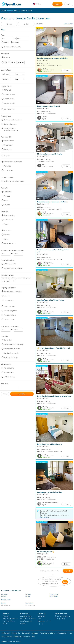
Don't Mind (8, 192)
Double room (8, 145)
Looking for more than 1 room (14, 181)
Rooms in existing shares (12, 120)
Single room (8, 149)
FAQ (39, 619)
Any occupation (9, 215)
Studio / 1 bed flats (10, 124)
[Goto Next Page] (68, 571)
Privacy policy (60, 619)
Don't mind (8, 340)
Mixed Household (10, 243)
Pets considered (9, 306)
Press (70, 633)
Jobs (33, 636)
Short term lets (9, 109)
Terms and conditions (62, 616)
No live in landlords (11, 357)
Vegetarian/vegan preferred (13, 268)
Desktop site (16, 633)
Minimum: (5, 74)
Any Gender (8, 230)
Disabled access (9, 319)
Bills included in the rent (12, 47)
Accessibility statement (22, 636)
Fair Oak (28, 596)
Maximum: (5, 79)
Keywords (5, 384)
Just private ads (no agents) (14, 344)
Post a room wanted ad (28, 619)
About (6, 616)
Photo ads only (9, 368)
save (65, 582)
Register (57, 4)
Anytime (7, 57)
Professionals (9, 220)
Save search (68, 24)
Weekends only (9, 103)
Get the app (5, 633)
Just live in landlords (11, 353)
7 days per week (10, 94)
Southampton (29, 603)
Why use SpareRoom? (11, 619)
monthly (16, 42)
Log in (69, 4)
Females (7, 196)
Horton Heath (54, 596)
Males (6, 200)
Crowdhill (4, 596)
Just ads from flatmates (12, 349)
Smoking (7, 296)
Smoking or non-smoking (13, 291)
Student (7, 224)
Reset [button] (5, 394)
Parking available (10, 315)
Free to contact (9, 372)
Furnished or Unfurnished (13, 162)
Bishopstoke (5, 594)
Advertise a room (26, 616)
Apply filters (22, 394)
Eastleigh (28, 594)
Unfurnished (8, 170)
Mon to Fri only (9, 99)
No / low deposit (9, 377)
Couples (7, 205)
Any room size (9, 141)
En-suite (7, 156)
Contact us (41, 616)
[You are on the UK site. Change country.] (37, 4)
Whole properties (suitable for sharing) (11, 129)
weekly (6, 42)
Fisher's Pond (54, 594)
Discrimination (7, 636)
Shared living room (10, 311)
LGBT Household (10, 264)
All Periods (8, 90)
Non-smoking (9, 300)
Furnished (7, 166)
